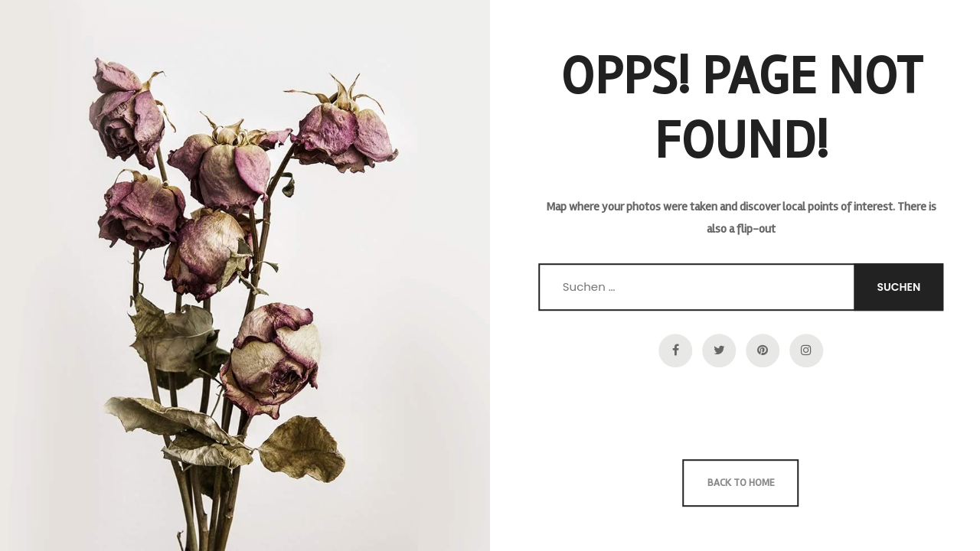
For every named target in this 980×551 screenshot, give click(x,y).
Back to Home (741, 483)
